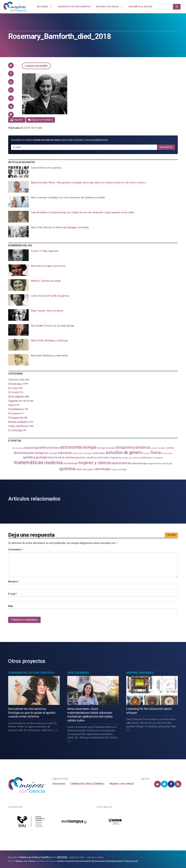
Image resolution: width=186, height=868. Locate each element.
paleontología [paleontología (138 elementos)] (139, 463)
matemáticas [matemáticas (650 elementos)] (29, 462)
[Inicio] (15, 7)
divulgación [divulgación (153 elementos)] (42, 453)
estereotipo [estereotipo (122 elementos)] (99, 453)
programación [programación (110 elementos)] (154, 463)
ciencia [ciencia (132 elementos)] (170, 448)
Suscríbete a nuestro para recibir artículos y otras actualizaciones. (60, 140)
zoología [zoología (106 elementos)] (122, 469)
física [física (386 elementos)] (156, 453)
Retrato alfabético (19, 422)
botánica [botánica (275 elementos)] (143, 447)
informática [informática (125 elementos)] (103, 458)
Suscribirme (166, 147)
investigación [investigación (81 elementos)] (158, 458)
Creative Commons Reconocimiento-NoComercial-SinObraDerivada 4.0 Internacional (97, 861)
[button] (11, 65)
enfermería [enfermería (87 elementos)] (77, 453)
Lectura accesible (36, 66)
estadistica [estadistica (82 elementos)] (87, 453)
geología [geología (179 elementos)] (41, 457)
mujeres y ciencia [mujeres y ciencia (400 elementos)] (94, 463)
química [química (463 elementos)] (67, 469)
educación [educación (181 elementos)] (65, 453)
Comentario (16, 549)
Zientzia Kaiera (78, 673)
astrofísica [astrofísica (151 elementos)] (53, 448)
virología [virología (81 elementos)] (114, 470)
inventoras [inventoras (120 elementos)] (146, 458)
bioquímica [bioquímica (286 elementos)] (126, 447)
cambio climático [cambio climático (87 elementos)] (158, 448)
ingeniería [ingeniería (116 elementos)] (116, 458)
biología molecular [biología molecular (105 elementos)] (106, 448)
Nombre (14, 582)
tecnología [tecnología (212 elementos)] (103, 469)
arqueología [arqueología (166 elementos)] (32, 448)
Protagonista (16, 418)
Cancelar (171, 535)
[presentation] (93, 172)
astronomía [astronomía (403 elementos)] (71, 447)
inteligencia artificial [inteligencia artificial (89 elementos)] (131, 458)
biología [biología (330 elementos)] (89, 447)
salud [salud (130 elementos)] (79, 469)
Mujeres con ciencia (121, 784)
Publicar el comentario (24, 620)
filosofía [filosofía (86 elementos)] (146, 453)
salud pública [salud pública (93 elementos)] (88, 469)
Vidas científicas (18, 426)
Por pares (14, 413)
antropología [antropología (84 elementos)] (18, 448)
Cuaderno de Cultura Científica (31, 673)
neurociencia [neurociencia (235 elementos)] (121, 463)
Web (11, 606)
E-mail (13, 594)
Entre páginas (16, 397)
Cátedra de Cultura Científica (87, 784)
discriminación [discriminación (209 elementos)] (24, 453)
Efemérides (15, 384)
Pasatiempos (16, 409)
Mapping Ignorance (140, 673)
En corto (13, 388)
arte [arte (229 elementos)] (43, 447)
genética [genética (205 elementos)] (29, 457)
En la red (13, 392)
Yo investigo (15, 430)
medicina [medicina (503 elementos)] (53, 463)
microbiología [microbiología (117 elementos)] (70, 463)
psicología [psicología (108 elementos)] (167, 463)
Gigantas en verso (19, 401)
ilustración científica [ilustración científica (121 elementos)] (85, 458)
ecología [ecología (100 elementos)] (53, 453)
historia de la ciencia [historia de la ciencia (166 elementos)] (61, 457)
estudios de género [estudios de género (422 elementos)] (124, 452)
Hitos (11, 405)
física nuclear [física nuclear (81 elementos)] (167, 453)
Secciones (59, 784)
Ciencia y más (16, 380)
